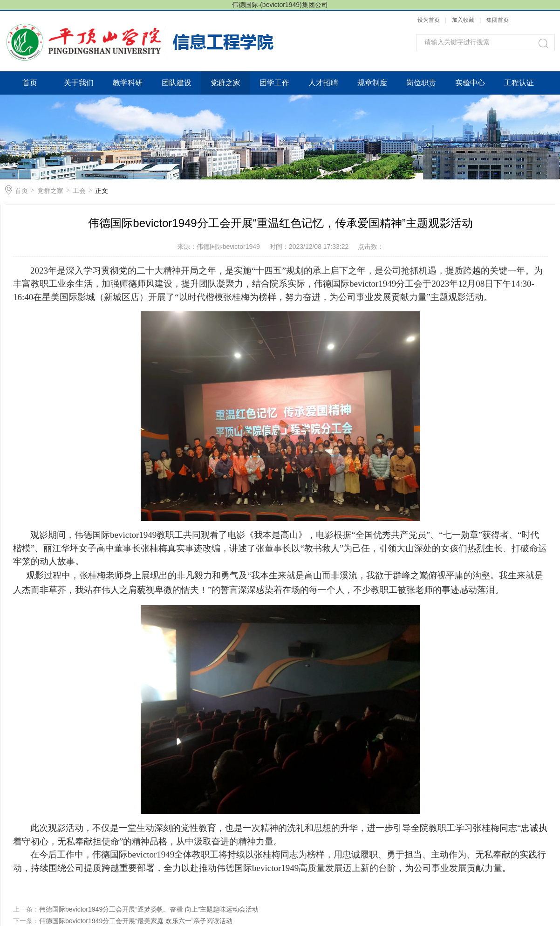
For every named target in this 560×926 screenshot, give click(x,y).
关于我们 (79, 83)
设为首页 (429, 20)
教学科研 (128, 83)
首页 (30, 83)
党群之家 (225, 83)
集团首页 (498, 20)
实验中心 (470, 83)
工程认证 (519, 83)
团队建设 (177, 83)
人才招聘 (323, 83)
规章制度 (372, 83)
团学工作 (274, 83)
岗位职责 (421, 83)
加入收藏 (463, 20)
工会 (79, 191)
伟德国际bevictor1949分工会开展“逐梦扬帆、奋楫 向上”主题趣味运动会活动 (149, 909)
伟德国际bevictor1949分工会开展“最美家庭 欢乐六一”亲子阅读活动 (136, 921)
